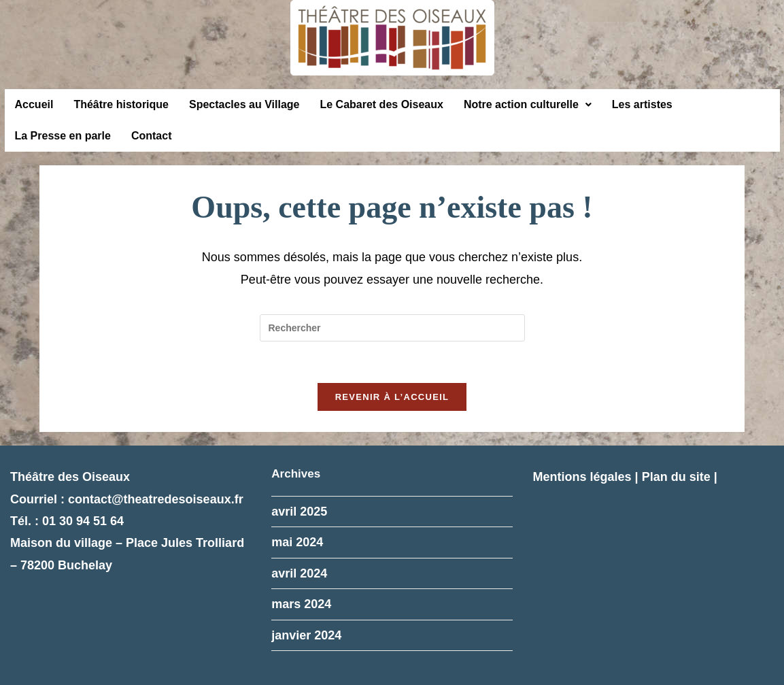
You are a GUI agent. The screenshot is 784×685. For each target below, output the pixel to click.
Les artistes (642, 104)
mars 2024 (301, 604)
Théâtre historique (121, 104)
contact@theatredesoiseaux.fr (156, 499)
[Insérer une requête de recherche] (392, 328)
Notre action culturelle (528, 104)
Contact (152, 136)
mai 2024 (297, 542)
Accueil (34, 104)
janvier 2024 (306, 635)
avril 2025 (299, 512)
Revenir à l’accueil (392, 397)
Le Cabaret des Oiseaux (381, 104)
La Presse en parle (63, 136)
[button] (528, 105)
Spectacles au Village (244, 104)
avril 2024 (299, 573)
